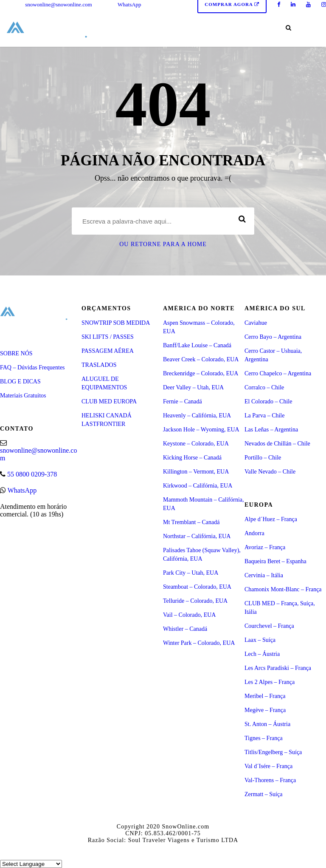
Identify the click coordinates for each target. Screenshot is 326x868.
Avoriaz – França (265, 547)
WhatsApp (129, 4)
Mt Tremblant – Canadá (191, 522)
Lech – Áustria (262, 654)
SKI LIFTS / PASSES (108, 337)
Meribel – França (265, 696)
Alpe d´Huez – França (271, 519)
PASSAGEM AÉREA (108, 351)
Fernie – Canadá (183, 401)
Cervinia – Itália (264, 575)
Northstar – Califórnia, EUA (197, 536)
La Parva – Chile (264, 416)
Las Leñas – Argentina (271, 430)
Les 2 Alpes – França (270, 682)
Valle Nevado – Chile (270, 472)
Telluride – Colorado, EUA (195, 601)
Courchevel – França (269, 626)
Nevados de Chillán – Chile (277, 444)
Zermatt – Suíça (263, 794)
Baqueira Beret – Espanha (275, 561)
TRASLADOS (99, 365)
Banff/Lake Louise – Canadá (197, 345)
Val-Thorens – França (270, 780)
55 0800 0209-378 (32, 474)
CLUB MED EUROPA (109, 401)
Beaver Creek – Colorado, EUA (201, 359)
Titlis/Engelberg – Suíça (273, 752)
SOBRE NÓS (16, 353)
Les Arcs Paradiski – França (278, 668)
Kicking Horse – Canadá (192, 458)
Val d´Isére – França (268, 766)
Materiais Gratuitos (23, 396)
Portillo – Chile (263, 458)
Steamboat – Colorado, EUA (197, 587)
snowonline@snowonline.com (59, 4)
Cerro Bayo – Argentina (273, 337)
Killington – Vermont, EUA (196, 472)
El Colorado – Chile (268, 401)
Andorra (254, 533)
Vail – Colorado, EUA (189, 615)
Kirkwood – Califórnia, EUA (198, 486)
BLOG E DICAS (20, 382)
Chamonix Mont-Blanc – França (283, 589)
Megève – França (265, 710)
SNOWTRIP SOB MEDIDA (116, 323)
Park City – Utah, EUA (191, 573)
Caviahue (256, 323)
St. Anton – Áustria (267, 724)
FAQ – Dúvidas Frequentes (32, 367)
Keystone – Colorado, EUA (196, 444)
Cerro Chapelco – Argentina (278, 373)
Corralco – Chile (264, 387)
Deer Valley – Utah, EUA (193, 387)
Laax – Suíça (260, 640)
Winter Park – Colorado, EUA (199, 643)
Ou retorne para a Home (163, 244)
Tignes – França (264, 738)
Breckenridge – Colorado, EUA (201, 373)
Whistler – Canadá (185, 629)
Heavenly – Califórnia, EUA (197, 416)
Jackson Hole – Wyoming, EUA (201, 430)
